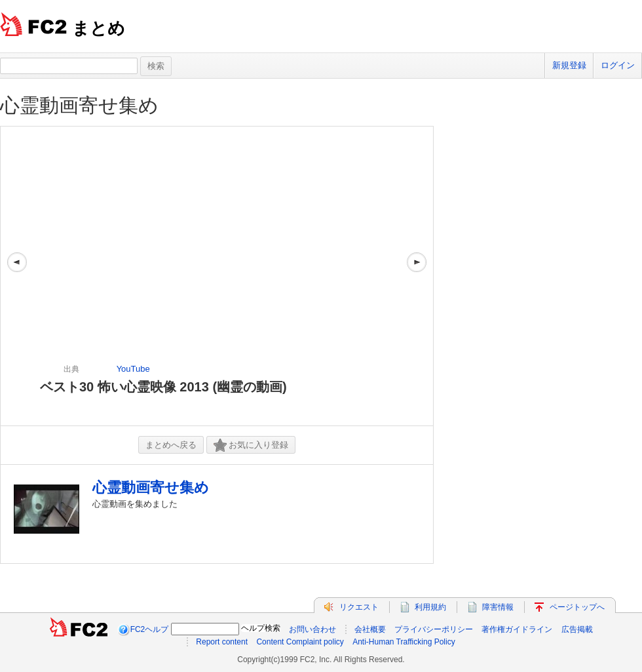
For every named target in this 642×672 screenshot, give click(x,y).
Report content (222, 642)
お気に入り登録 (251, 445)
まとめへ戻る (171, 445)
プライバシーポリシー (434, 629)
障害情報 (498, 607)
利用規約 (430, 607)
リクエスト (359, 607)
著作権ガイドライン (517, 629)
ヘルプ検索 (261, 628)
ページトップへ (577, 607)
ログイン (618, 65)
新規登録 (569, 65)
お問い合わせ (312, 629)
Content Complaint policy (300, 642)
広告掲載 (577, 629)
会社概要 (370, 629)
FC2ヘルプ (150, 629)
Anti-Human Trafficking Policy (404, 642)
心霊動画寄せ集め (79, 105)
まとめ (99, 28)
